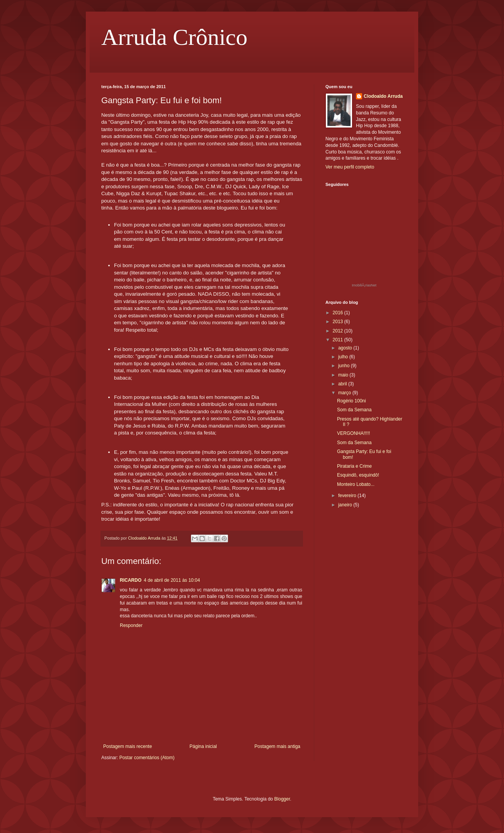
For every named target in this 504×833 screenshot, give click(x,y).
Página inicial (203, 746)
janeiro (346, 505)
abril (343, 384)
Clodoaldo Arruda (383, 96)
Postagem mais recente (128, 746)
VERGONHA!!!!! (353, 433)
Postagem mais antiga (277, 746)
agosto (346, 348)
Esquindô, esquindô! (358, 475)
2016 (339, 313)
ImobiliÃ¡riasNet (364, 285)
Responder (131, 625)
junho (345, 366)
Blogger (282, 799)
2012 (339, 331)
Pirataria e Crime (354, 466)
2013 (339, 322)
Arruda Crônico (174, 37)
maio (344, 375)
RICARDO (131, 580)
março (345, 393)
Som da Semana (354, 410)
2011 (339, 340)
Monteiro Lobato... (356, 484)
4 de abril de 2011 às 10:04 (172, 580)
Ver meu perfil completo (350, 167)
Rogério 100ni (352, 401)
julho (344, 357)
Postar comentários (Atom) (147, 758)
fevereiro (348, 496)
